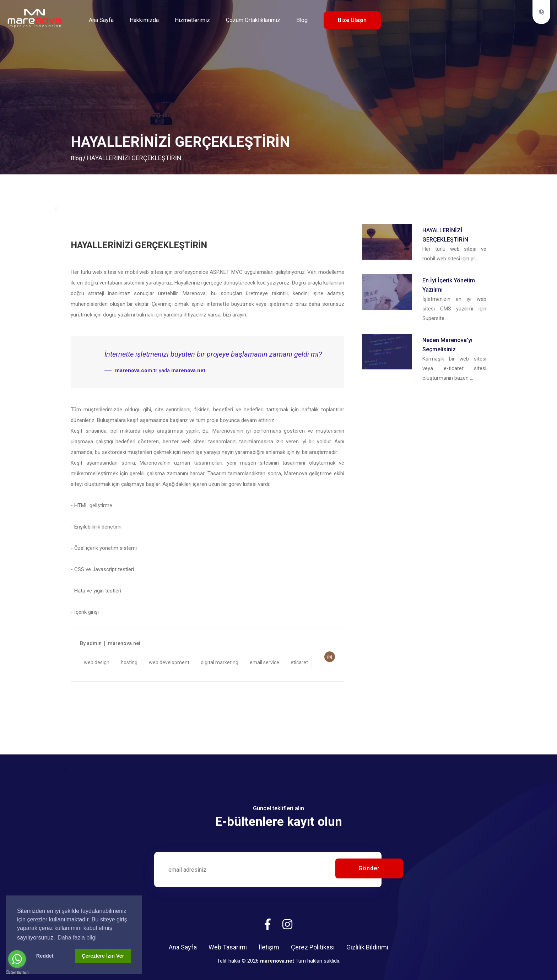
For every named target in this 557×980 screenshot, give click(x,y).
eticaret (299, 662)
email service (264, 662)
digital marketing (220, 662)
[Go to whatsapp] (17, 959)
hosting (129, 662)
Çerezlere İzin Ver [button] (103, 956)
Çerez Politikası (313, 947)
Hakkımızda (144, 20)
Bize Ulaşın (352, 20)
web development (169, 662)
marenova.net (124, 643)
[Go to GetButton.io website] (17, 973)
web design (97, 662)
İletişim (269, 947)
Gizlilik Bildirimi (367, 947)
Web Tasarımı (228, 947)
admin (94, 643)
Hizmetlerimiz (192, 20)
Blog (302, 20)
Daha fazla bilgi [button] (77, 938)
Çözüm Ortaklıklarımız (253, 20)
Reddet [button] (45, 956)
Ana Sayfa (101, 20)
